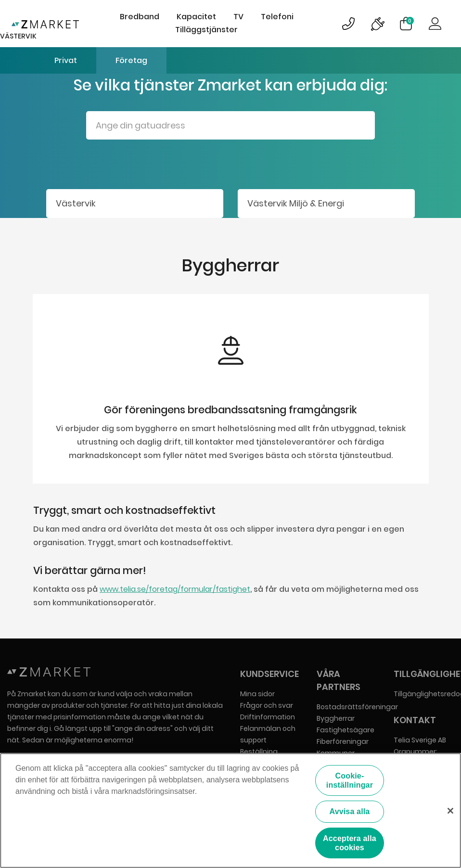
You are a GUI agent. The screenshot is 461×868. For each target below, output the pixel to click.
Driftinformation (268, 717)
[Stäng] (450, 811)
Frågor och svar (267, 705)
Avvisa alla (350, 812)
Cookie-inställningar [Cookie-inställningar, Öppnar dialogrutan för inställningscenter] (350, 781)
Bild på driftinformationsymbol (377, 24)
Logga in (435, 24)
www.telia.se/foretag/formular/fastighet (175, 589)
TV (238, 17)
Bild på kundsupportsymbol (348, 24)
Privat (66, 60)
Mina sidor (257, 694)
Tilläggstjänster (206, 30)
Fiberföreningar (343, 741)
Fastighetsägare (346, 730)
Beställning (259, 752)
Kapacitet (196, 17)
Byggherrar (336, 718)
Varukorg (410, 21)
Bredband (140, 17)
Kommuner (336, 753)
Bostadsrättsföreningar (357, 707)
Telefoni (277, 17)
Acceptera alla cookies (350, 843)
